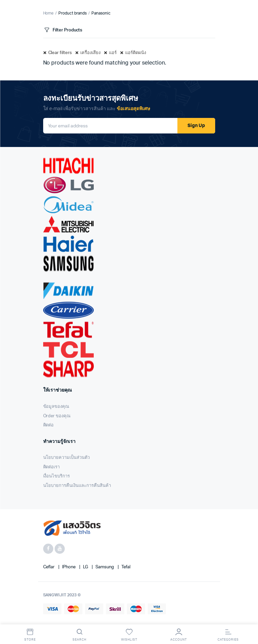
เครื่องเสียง (90, 53)
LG (86, 567)
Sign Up (196, 126)
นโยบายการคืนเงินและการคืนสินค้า (77, 486)
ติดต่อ (49, 425)
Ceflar (50, 567)
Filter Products (63, 30)
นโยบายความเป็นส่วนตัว (66, 458)
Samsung (105, 567)
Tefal (126, 567)
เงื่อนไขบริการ (57, 476)
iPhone (69, 567)
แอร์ (113, 53)
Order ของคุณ (57, 416)
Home (49, 13)
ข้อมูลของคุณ (56, 407)
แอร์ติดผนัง (136, 53)
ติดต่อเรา (52, 467)
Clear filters (60, 53)
